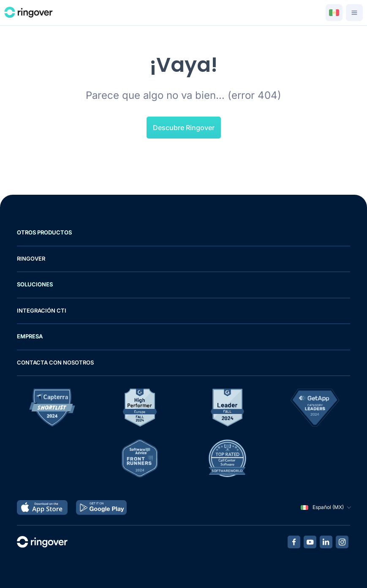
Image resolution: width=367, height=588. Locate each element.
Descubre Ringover (184, 128)
